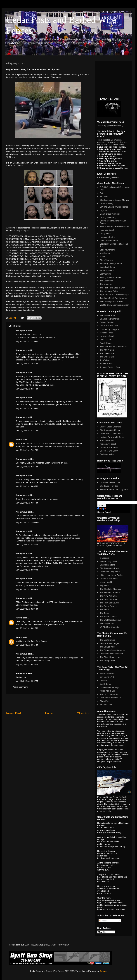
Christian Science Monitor (111, 654)
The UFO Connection (109, 694)
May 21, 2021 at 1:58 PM (27, 364)
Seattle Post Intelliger (109, 643)
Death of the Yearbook (110, 214)
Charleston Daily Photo (110, 319)
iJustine (103, 681)
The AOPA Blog (107, 350)
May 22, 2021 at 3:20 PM (27, 609)
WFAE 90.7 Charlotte (109, 627)
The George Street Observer (113, 650)
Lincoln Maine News (109, 579)
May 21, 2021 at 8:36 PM (27, 467)
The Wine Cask (107, 357)
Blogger (103, 971)
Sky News (104, 586)
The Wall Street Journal (110, 620)
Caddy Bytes (106, 684)
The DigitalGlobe (107, 640)
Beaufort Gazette (107, 565)
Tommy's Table (106, 364)
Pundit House (106, 343)
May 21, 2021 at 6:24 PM (27, 431)
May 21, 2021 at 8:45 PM (27, 486)
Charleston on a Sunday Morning (115, 200)
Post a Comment (20, 687)
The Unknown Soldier (109, 291)
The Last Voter (106, 281)
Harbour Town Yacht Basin (112, 437)
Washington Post (107, 624)
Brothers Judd (106, 705)
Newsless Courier (108, 336)
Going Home (105, 234)
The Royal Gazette (108, 606)
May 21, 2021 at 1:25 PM (27, 341)
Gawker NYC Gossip (109, 687)
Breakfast (104, 197)
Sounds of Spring (108, 267)
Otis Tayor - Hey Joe (109, 486)
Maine (103, 257)
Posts (103, 921)
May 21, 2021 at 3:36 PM (27, 389)
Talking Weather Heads (110, 277)
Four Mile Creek (107, 230)
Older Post (84, 713)
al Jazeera (104, 558)
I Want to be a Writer (109, 240)
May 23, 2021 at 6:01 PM (27, 628)
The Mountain (106, 284)
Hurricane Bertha (107, 237)
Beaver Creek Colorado (110, 427)
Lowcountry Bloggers (109, 329)
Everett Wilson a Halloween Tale (114, 227)
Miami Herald (106, 582)
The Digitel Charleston (110, 657)
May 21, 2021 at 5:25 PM (27, 408)
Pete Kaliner (105, 340)
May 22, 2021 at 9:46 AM (27, 589)
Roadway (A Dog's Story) (111, 264)
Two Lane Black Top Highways (113, 298)
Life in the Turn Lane (109, 326)
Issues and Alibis (107, 674)
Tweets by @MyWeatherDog (110, 125)
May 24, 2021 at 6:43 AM (27, 664)
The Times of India (108, 617)
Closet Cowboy (107, 203)
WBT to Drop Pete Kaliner (111, 301)
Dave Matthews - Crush (110, 482)
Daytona (104, 210)
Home (49, 713)
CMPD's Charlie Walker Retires (114, 207)
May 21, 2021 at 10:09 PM (27, 522)
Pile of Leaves (106, 260)
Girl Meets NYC (107, 677)
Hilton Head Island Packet (111, 575)
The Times (105, 613)
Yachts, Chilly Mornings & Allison (114, 305)
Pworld (19, 440)
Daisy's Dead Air (107, 322)
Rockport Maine (107, 454)
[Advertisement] (48, 703)
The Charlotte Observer (110, 589)
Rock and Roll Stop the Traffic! (113, 346)
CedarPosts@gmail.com (108, 177)
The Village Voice (108, 647)
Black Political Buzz (109, 315)
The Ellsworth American (110, 592)
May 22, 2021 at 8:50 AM (27, 570)
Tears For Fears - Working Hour (114, 489)
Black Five (104, 701)
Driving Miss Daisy (108, 217)
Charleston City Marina (110, 430)
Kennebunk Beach (108, 444)
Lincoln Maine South (109, 451)
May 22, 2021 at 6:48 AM (27, 545)
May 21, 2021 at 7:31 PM (27, 450)
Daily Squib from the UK (111, 698)
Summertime (106, 274)
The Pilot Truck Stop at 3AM (112, 288)
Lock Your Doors (107, 250)
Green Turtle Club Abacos (111, 434)
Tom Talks (104, 360)
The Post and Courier (109, 603)
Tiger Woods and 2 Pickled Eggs (114, 295)
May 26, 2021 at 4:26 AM (27, 681)
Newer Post (14, 713)
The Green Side (107, 353)
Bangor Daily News (108, 561)
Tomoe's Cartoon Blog (110, 367)
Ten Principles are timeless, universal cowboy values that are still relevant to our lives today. (112, 142)
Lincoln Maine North (109, 447)
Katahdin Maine (107, 440)
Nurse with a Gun (108, 691)
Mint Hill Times (106, 333)
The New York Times (109, 599)
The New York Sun (108, 596)
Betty (102, 193)
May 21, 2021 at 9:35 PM (27, 503)
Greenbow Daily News (110, 572)
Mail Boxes (105, 253)
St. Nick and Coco (108, 270)
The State (104, 610)
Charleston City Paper (110, 568)
